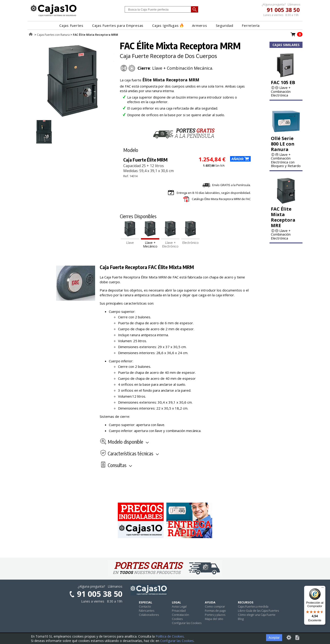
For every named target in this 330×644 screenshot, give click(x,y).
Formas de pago (215, 611)
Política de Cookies (170, 636)
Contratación (180, 615)
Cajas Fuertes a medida (253, 606)
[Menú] (323, 589)
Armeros (199, 25)
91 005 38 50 (283, 10)
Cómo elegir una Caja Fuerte (257, 615)
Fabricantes (147, 611)
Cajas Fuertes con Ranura (53, 35)
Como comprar (215, 606)
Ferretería (251, 25)
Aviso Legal (179, 606)
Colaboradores (149, 615)
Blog (241, 619)
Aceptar (274, 638)
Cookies (177, 619)
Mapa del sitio (214, 619)
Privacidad (179, 611)
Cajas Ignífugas (168, 25)
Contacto (145, 606)
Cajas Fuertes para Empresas (118, 25)
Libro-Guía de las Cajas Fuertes (258, 611)
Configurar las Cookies (187, 623)
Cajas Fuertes (71, 25)
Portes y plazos (215, 615)
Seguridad (225, 25)
